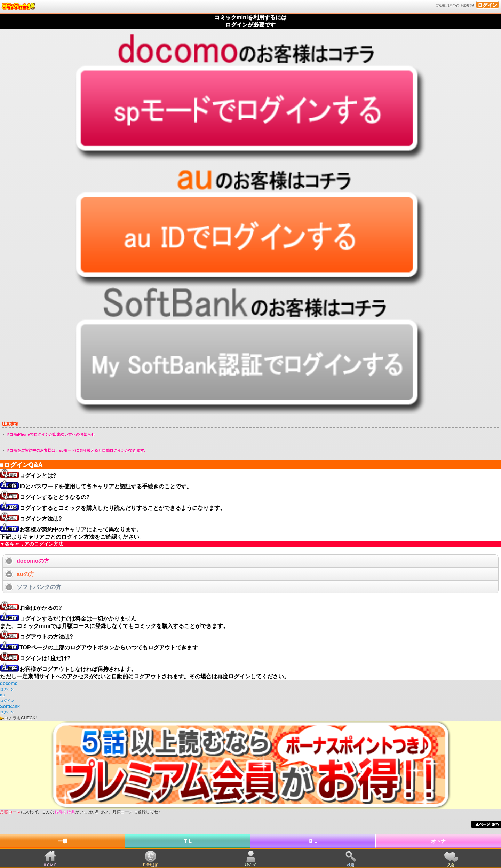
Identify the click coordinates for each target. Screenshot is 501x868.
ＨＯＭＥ (50, 865)
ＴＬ (188, 841)
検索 (351, 865)
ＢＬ (313, 841)
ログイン (487, 5)
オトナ (438, 841)
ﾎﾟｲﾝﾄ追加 (150, 865)
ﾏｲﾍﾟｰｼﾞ (251, 865)
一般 (63, 841)
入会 (451, 865)
